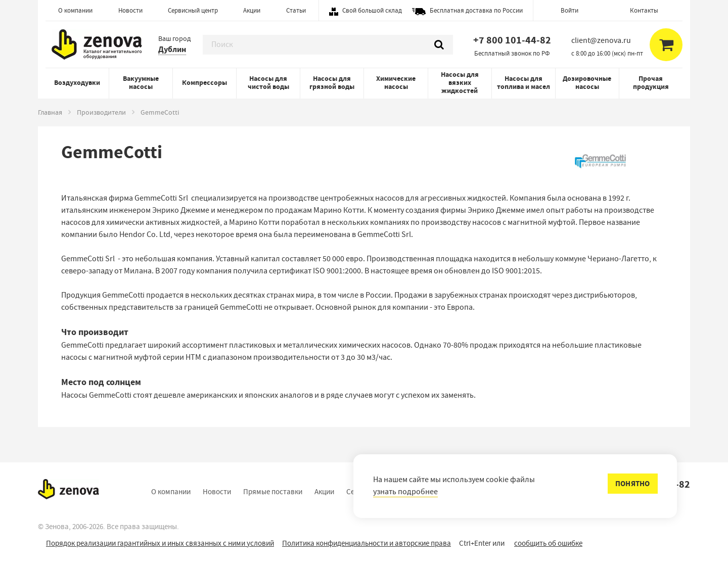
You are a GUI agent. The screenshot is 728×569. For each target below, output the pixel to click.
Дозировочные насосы (587, 83)
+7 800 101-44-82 (512, 40)
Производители (101, 112)
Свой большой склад (372, 10)
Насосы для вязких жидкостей (460, 83)
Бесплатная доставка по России (476, 10)
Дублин (172, 49)
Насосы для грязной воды (332, 83)
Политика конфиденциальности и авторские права (367, 543)
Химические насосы (396, 83)
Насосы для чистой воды (268, 83)
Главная (50, 112)
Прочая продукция (651, 83)
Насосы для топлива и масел (524, 83)
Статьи (296, 10)
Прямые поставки (273, 492)
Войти (570, 10)
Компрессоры (204, 83)
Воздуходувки (77, 83)
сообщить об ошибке (548, 543)
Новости (130, 10)
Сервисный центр (193, 10)
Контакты (644, 10)
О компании (75, 10)
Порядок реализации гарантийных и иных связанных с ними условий (160, 543)
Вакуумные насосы (141, 83)
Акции (252, 10)
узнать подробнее (405, 492)
